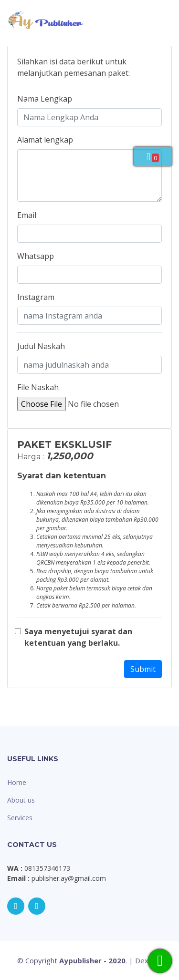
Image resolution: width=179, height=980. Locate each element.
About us (21, 800)
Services (20, 818)
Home (17, 782)
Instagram (36, 297)
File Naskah (38, 387)
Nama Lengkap (45, 99)
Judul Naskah (41, 346)
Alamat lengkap (45, 140)
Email (27, 215)
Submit (143, 669)
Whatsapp (36, 256)
